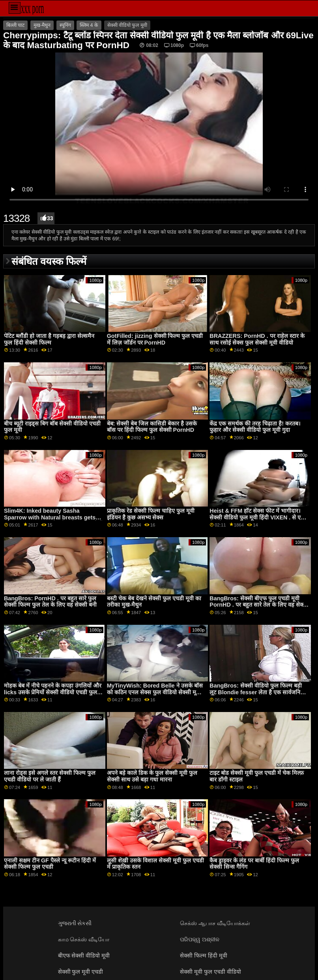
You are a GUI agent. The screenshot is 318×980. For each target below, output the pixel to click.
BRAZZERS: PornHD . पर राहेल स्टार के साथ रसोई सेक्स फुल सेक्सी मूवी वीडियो (257, 339)
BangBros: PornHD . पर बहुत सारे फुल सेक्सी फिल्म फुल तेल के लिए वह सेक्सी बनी (50, 602)
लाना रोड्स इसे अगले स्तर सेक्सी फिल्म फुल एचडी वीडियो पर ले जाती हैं (50, 776)
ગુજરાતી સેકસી (75, 923)
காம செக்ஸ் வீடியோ (84, 939)
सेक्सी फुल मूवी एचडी (81, 972)
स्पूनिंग (65, 25)
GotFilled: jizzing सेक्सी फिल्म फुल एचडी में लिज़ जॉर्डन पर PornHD (155, 339)
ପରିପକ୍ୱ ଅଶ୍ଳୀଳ (200, 939)
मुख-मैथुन (42, 25)
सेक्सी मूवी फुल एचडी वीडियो (210, 972)
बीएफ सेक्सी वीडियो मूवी (84, 956)
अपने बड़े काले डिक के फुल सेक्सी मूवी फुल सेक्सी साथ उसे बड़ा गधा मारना (152, 776)
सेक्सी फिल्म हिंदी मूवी (204, 956)
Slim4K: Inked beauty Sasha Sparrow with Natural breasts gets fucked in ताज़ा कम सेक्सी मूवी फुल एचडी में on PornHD (53, 521)
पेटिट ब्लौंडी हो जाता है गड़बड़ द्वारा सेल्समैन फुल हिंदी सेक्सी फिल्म (49, 339)
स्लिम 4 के (89, 25)
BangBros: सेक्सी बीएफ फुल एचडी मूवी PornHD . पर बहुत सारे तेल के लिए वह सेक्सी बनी (259, 605)
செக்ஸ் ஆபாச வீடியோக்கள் (215, 923)
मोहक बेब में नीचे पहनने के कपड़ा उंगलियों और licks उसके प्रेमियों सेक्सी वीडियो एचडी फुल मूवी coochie (53, 692)
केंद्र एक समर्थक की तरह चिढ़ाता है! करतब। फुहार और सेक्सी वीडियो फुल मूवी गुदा (255, 427)
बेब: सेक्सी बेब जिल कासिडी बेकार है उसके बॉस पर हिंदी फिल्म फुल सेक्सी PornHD (152, 427)
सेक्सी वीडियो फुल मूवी (127, 25)
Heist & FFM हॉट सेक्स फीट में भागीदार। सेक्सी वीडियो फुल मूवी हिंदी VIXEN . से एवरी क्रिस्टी (259, 517)
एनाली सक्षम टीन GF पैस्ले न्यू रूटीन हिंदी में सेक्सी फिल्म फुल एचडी (50, 864)
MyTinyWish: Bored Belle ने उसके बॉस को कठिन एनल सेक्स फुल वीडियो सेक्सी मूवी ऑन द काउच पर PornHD (155, 692)
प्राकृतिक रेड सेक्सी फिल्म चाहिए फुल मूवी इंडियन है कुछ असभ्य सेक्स (151, 514)
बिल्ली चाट (15, 25)
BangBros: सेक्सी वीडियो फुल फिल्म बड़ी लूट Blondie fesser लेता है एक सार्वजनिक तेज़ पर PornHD (257, 692)
